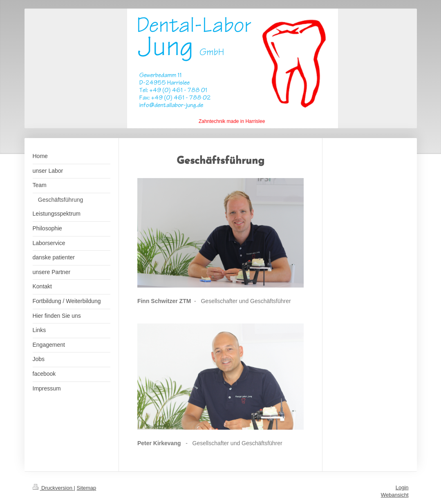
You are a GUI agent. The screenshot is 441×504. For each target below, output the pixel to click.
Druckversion (53, 488)
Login (402, 487)
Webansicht (395, 495)
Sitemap (87, 488)
